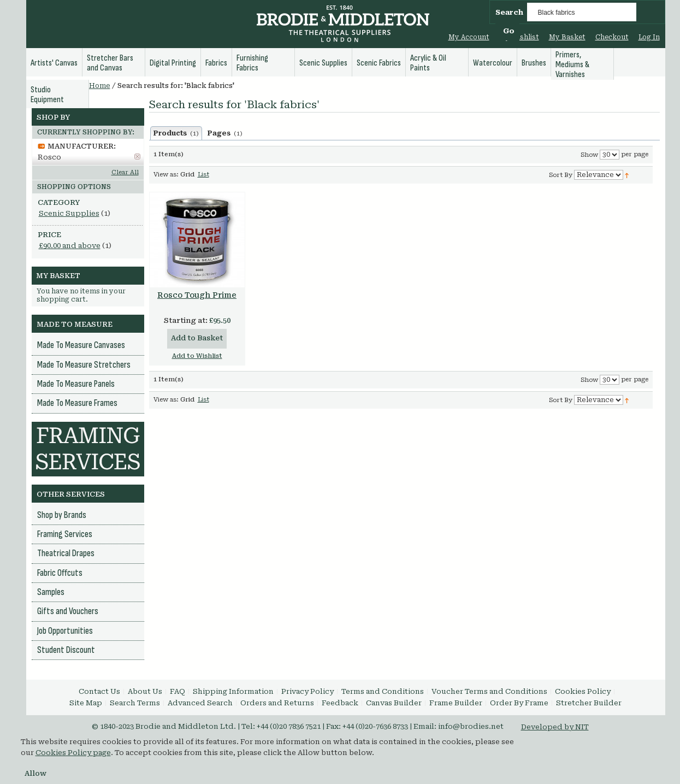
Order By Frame (519, 703)
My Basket (567, 37)
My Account (469, 37)
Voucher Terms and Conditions (489, 691)
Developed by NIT (555, 727)
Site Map (86, 703)
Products (176, 133)
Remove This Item (137, 157)
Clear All (125, 172)
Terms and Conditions (383, 691)
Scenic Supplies (69, 213)
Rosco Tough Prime (197, 295)
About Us (145, 691)
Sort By (561, 175)
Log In (649, 37)
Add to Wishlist (197, 356)
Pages (225, 133)
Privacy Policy (308, 691)
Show (589, 155)
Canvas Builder (394, 703)
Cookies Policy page (73, 753)
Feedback (340, 703)
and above (70, 246)
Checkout (612, 37)
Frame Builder (456, 703)
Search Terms (135, 703)
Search (509, 12)
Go (509, 31)
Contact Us (99, 691)
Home (100, 86)
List (203, 175)
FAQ (178, 691)
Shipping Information (233, 691)
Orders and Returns (277, 703)
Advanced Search (200, 703)
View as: (166, 175)
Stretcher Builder (589, 703)
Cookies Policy (583, 691)
